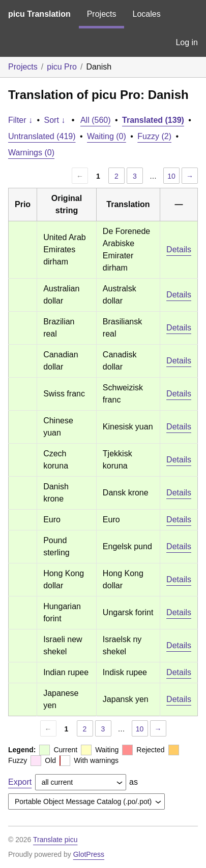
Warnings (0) (31, 153)
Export (20, 782)
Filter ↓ (20, 120)
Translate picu (55, 840)
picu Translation (39, 14)
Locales (146, 14)
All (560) (96, 120)
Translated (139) (153, 120)
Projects (102, 14)
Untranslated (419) (42, 136)
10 (171, 176)
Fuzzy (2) (154, 136)
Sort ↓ (55, 120)
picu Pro (62, 67)
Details (179, 249)
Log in (187, 42)
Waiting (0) (107, 136)
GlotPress (89, 854)
